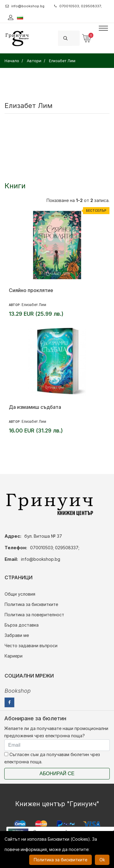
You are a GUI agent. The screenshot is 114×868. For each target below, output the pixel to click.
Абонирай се (57, 774)
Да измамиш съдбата (35, 407)
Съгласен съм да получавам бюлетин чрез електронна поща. (52, 758)
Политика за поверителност (34, 615)
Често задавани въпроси (31, 646)
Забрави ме (17, 635)
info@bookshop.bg (25, 6)
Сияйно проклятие (31, 290)
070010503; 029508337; (78, 6)
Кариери (14, 656)
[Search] (76, 38)
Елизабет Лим (34, 305)
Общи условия (20, 594)
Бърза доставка (22, 625)
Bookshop (18, 691)
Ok (102, 860)
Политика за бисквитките (31, 604)
